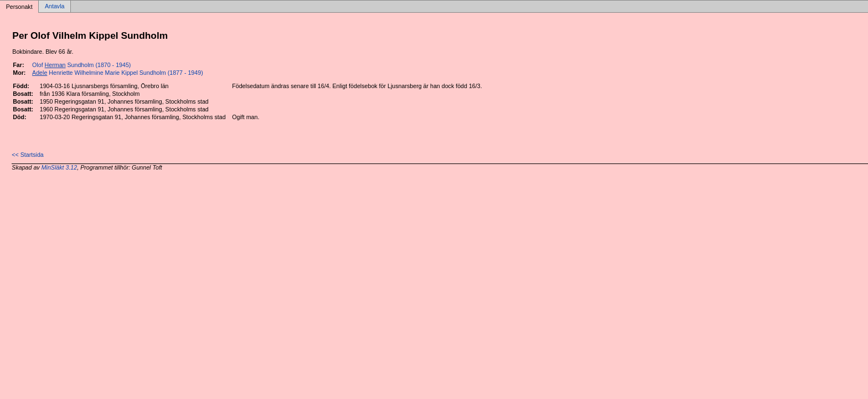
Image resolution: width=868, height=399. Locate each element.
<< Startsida (27, 155)
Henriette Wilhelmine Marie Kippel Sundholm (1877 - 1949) (118, 73)
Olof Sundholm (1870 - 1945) (81, 65)
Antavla (55, 7)
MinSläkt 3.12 (60, 167)
